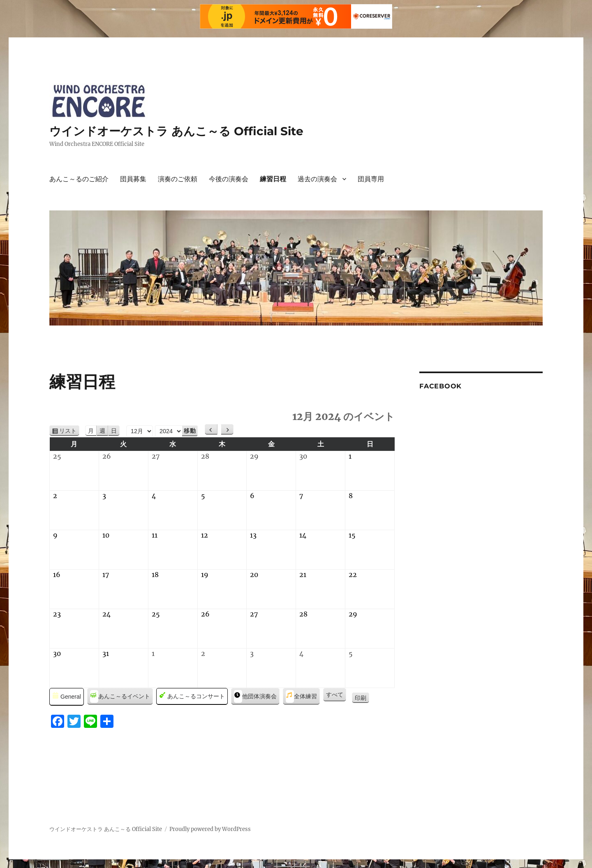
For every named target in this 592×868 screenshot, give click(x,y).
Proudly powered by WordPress (210, 829)
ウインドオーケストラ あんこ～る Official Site (176, 131)
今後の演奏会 (229, 179)
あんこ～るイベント (120, 696)
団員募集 (133, 179)
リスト (69, 431)
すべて (335, 695)
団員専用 (371, 179)
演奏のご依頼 (178, 179)
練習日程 (273, 179)
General (67, 697)
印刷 (362, 698)
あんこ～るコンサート (192, 696)
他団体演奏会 (255, 696)
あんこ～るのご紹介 (79, 179)
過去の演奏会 (317, 179)
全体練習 (301, 696)
